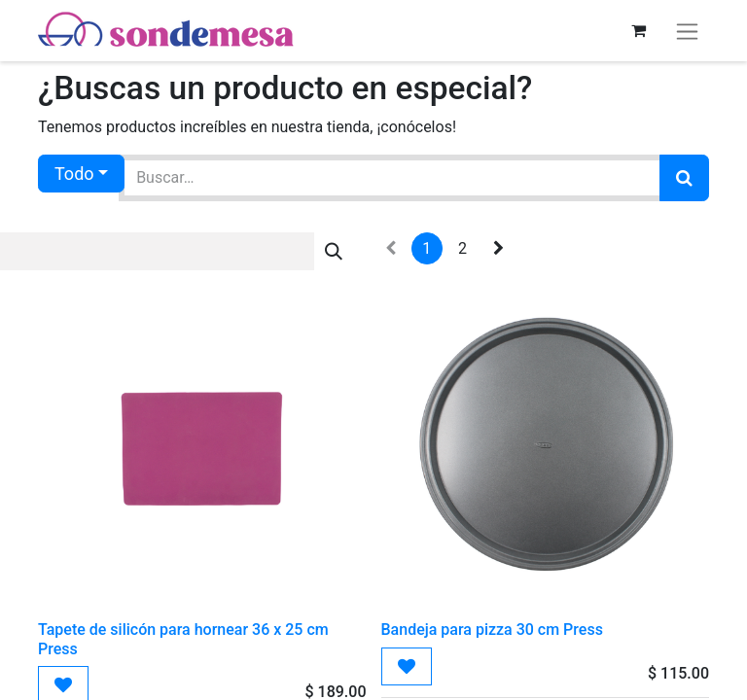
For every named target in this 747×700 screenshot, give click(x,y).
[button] (407, 666)
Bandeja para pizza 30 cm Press (492, 630)
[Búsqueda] (684, 178)
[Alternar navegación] (687, 31)
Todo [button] (74, 174)
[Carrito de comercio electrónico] (638, 30)
